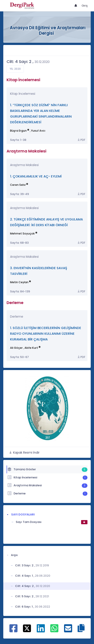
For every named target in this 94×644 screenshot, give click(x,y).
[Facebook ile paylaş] (13, 631)
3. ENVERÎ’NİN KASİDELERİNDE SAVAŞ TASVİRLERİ (39, 271)
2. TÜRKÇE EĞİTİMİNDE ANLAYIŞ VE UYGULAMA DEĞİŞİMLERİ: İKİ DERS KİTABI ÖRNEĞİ (46, 222)
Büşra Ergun (18, 131)
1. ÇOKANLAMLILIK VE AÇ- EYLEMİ (36, 176)
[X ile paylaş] (27, 628)
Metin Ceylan (19, 282)
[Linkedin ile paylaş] (41, 631)
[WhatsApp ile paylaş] (54, 631)
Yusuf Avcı (38, 131)
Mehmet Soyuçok (22, 233)
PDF (81, 140)
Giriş (85, 6)
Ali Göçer (16, 348)
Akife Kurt (31, 348)
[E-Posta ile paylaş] (68, 631)
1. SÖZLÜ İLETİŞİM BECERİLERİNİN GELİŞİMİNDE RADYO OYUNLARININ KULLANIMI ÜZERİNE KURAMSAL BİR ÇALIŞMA (46, 334)
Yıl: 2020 (15, 69)
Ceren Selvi (18, 185)
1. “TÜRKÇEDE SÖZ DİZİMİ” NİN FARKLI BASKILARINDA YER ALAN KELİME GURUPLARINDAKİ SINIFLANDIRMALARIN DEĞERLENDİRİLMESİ (41, 114)
